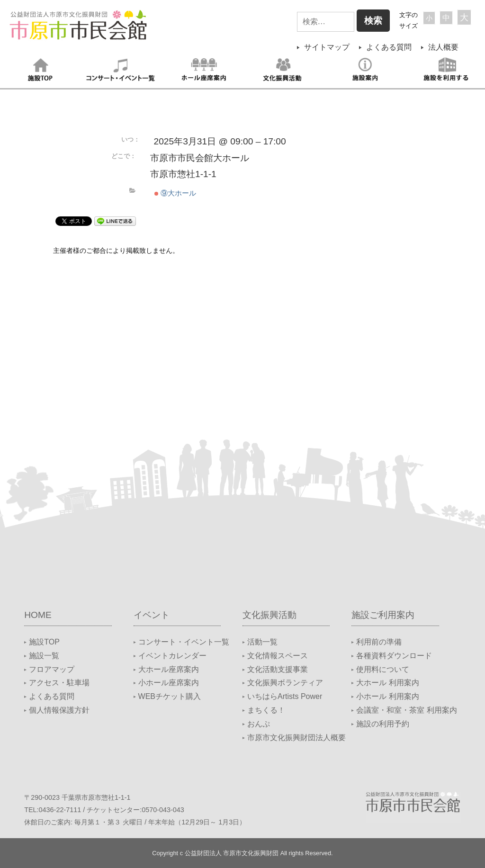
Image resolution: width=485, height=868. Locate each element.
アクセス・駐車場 (59, 683)
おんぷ (259, 724)
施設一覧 (44, 656)
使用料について (383, 669)
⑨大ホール (175, 193)
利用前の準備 (379, 642)
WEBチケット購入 (170, 696)
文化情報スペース (278, 656)
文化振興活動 (269, 615)
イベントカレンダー (172, 656)
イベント (152, 615)
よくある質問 (389, 47)
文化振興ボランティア (285, 683)
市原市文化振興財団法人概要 (296, 738)
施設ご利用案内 (383, 615)
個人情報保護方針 (59, 710)
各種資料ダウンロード (394, 656)
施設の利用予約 (383, 724)
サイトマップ (327, 47)
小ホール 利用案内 (387, 696)
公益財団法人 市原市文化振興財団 (232, 853)
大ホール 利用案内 (387, 683)
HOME (38, 615)
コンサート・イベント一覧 (184, 642)
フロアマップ (52, 669)
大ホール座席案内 (169, 669)
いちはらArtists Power (285, 696)
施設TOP (44, 642)
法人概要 (443, 47)
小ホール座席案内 (169, 683)
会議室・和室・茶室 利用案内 (406, 710)
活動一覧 (262, 642)
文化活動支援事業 (278, 669)
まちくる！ (266, 710)
